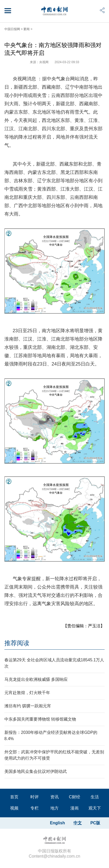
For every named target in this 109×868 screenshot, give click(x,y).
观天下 (95, 808)
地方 (55, 808)
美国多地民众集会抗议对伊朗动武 (36, 771)
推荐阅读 (17, 643)
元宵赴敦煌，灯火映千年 (27, 693)
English (57, 823)
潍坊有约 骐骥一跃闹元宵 (28, 706)
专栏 (35, 808)
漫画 (74, 808)
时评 (35, 797)
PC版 (95, 823)
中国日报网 (12, 29)
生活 (95, 797)
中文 (78, 823)
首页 (14, 797)
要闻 (26, 29)
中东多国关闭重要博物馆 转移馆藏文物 (40, 719)
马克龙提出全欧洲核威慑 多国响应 (36, 679)
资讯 (55, 797)
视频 (14, 808)
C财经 (74, 797)
